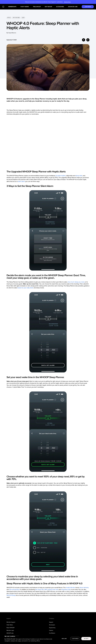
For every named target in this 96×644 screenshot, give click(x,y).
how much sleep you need (76, 282)
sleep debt (79, 176)
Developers (52, 625)
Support (51, 622)
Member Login (10, 630)
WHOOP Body (11, 595)
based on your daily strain (25, 288)
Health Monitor (71, 588)
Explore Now (67, 2)
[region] (48, 639)
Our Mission (52, 633)
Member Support (11, 622)
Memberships (12, 7)
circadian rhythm (61, 176)
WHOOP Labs (10, 633)
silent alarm (22, 181)
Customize (75, 639)
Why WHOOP (48, 7)
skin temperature (14, 589)
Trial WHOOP (37, 7)
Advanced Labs (73, 7)
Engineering (52, 628)
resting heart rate (53, 589)
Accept (86, 639)
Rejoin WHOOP (10, 628)
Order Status (10, 625)
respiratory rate (66, 589)
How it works (25, 7)
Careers (51, 630)
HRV (46, 589)
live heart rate (40, 589)
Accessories (60, 7)
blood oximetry (84, 588)
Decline (64, 639)
